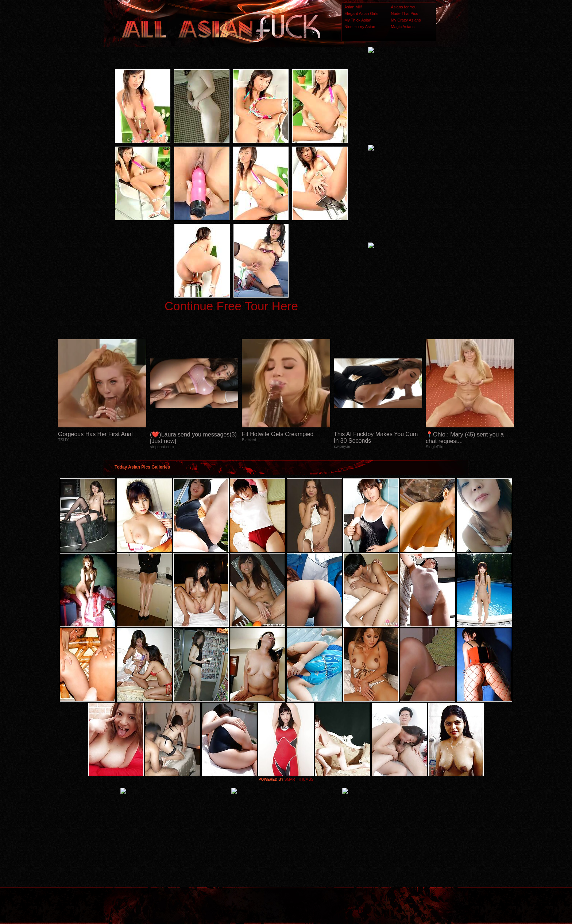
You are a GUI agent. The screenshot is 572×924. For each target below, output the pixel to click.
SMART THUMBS (299, 779)
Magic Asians (403, 27)
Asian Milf (353, 7)
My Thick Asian (358, 20)
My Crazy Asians (406, 20)
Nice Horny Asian (360, 27)
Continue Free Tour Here (231, 306)
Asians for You (404, 7)
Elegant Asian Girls (361, 13)
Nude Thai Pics (405, 13)
